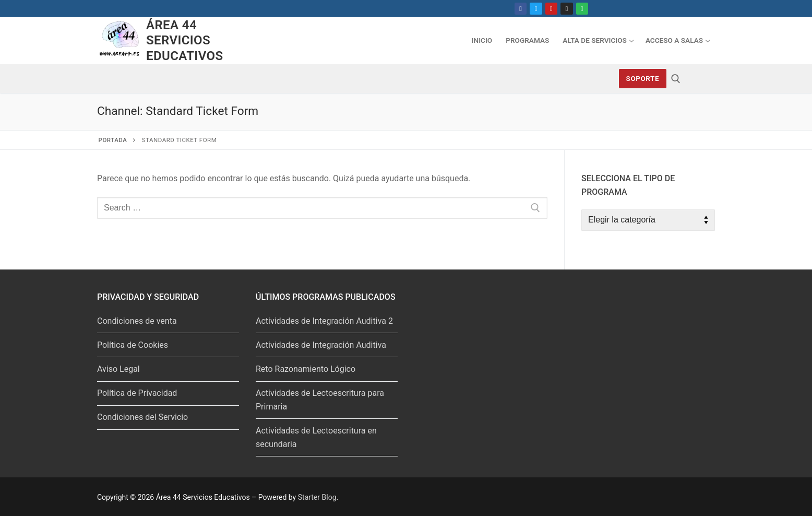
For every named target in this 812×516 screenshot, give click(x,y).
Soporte (643, 78)
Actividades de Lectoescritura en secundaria (316, 437)
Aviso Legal (118, 369)
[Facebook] (521, 9)
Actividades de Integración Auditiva (321, 345)
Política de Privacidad (137, 393)
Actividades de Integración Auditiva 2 (324, 321)
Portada (113, 140)
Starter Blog (317, 497)
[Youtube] (551, 9)
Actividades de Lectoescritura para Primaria (320, 400)
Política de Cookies (133, 345)
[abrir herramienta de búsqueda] (676, 79)
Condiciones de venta (137, 321)
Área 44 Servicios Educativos (184, 40)
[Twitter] (536, 9)
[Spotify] (582, 9)
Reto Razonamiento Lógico (306, 369)
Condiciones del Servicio (142, 417)
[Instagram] (566, 9)
